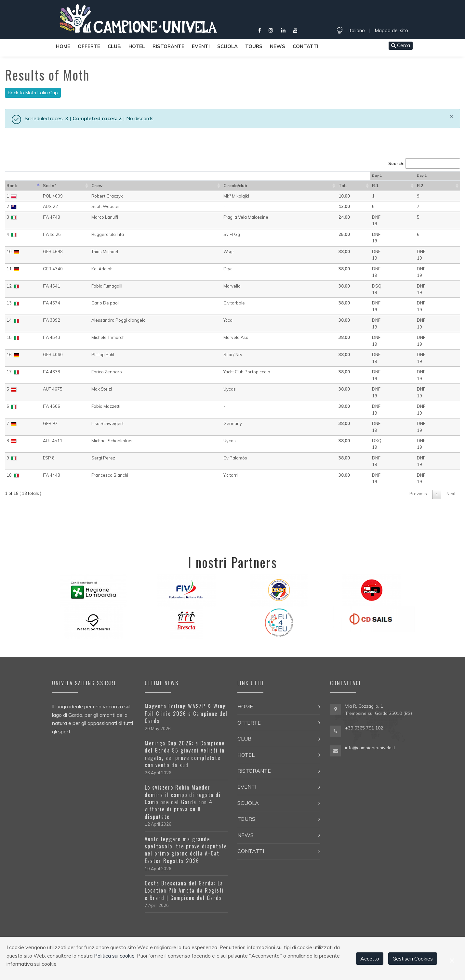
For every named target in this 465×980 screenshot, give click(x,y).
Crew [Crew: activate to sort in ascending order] (97, 186)
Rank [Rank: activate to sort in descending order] (12, 186)
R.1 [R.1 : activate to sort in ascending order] (375, 186)
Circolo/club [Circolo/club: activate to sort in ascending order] (235, 186)
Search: (424, 163)
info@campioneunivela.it (370, 748)
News (278, 46)
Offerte (89, 46)
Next (451, 494)
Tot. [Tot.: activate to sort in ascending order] (343, 186)
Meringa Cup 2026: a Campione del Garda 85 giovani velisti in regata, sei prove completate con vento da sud (185, 754)
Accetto (370, 959)
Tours (254, 46)
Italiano (357, 30)
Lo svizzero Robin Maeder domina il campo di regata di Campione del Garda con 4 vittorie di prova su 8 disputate (183, 802)
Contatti (306, 46)
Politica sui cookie (114, 956)
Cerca (401, 45)
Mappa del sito (391, 30)
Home (63, 46)
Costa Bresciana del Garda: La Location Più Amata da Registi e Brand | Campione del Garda (184, 890)
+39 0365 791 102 (364, 728)
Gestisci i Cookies (413, 959)
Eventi (201, 46)
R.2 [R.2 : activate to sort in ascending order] (420, 186)
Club (114, 46)
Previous (418, 494)
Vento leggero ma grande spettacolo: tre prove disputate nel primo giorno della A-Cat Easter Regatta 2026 (186, 850)
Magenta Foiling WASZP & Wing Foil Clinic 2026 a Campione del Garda (186, 713)
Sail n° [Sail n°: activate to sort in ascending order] (50, 186)
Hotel (137, 46)
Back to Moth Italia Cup (33, 93)
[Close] (452, 116)
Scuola (227, 46)
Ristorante (168, 46)
